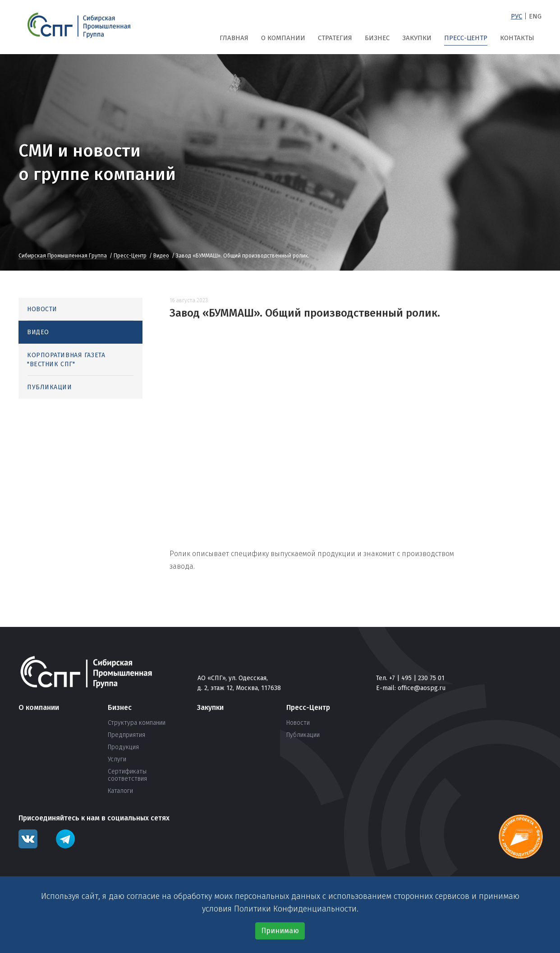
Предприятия (126, 735)
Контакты (517, 38)
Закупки (417, 38)
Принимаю (280, 931)
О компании (283, 38)
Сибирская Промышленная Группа (63, 256)
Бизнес (377, 38)
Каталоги (120, 791)
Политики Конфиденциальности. (296, 909)
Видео (161, 256)
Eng (535, 16)
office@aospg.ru (422, 688)
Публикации (50, 387)
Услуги (117, 760)
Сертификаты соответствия (127, 775)
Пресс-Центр (466, 38)
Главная (234, 38)
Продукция (123, 747)
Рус (516, 16)
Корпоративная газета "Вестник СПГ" (66, 360)
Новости (42, 309)
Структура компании (137, 723)
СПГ (79, 25)
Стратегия (335, 38)
